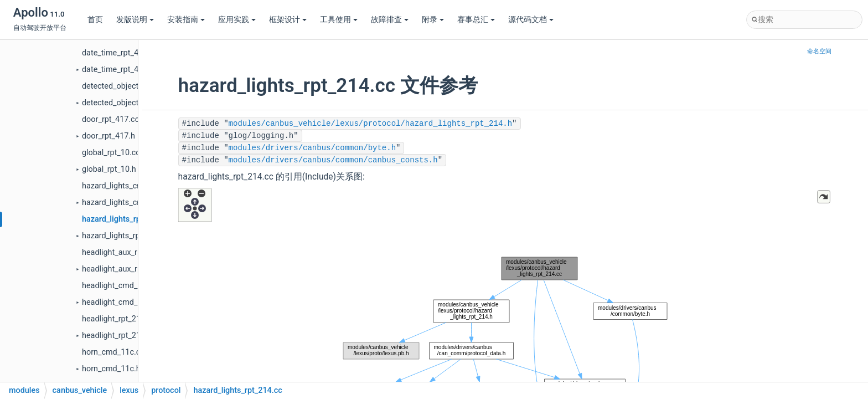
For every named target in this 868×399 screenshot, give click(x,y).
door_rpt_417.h (108, 136)
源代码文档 (531, 20)
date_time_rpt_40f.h (117, 70)
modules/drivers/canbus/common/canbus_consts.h (333, 160)
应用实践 (237, 20)
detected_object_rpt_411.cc (131, 86)
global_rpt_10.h (109, 169)
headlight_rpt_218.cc (119, 319)
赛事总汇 (476, 20)
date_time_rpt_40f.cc (119, 53)
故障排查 (390, 20)
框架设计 (288, 20)
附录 (433, 20)
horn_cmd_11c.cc (113, 352)
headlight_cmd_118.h (120, 302)
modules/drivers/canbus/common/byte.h (312, 148)
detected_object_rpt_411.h (129, 103)
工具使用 (339, 20)
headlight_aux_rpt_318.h (125, 269)
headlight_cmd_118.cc (122, 286)
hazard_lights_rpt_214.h (124, 236)
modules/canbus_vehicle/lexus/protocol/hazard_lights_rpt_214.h (370, 124)
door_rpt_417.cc (110, 119)
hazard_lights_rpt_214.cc (126, 219)
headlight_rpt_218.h (117, 336)
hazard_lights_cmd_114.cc (129, 186)
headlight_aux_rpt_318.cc (127, 252)
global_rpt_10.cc (111, 153)
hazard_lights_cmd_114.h (127, 203)
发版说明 (135, 20)
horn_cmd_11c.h (111, 369)
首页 (95, 20)
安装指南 (186, 20)
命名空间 (819, 51)
